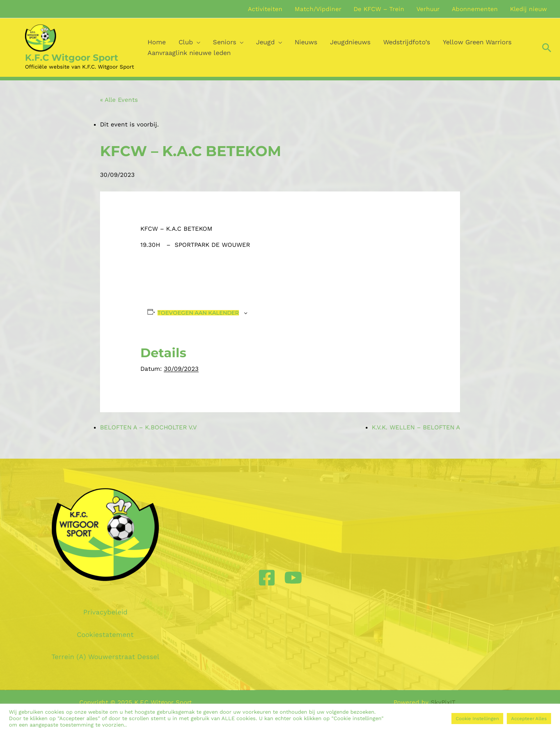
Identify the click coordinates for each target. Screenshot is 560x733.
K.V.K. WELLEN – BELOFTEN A (416, 427)
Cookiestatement (105, 635)
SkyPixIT (443, 702)
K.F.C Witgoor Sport (72, 58)
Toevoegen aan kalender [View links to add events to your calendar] (198, 313)
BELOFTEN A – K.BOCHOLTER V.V (148, 427)
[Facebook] (267, 578)
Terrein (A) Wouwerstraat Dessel (105, 657)
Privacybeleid (105, 612)
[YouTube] (293, 578)
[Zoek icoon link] (547, 48)
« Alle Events (119, 100)
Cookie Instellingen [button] (477, 719)
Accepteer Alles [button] (529, 719)
